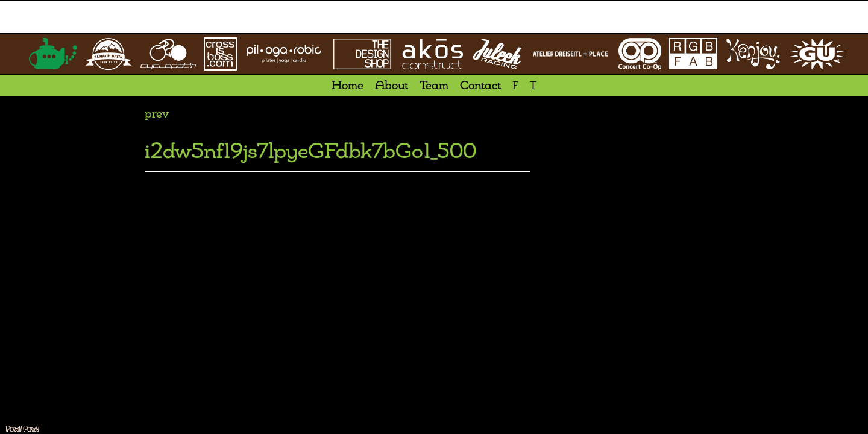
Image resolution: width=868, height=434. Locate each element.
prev (157, 115)
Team (434, 86)
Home (348, 86)
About (392, 86)
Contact (480, 86)
